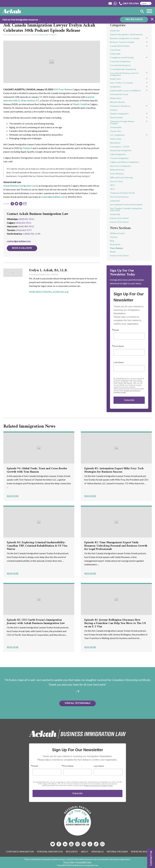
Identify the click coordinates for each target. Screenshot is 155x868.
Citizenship (115, 54)
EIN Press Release (63, 89)
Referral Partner (117, 170)
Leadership (115, 214)
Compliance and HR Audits (122, 57)
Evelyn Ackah (43, 35)
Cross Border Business (120, 65)
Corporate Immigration (120, 61)
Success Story (116, 181)
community (115, 201)
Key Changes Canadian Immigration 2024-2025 (126, 209)
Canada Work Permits (120, 46)
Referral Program (117, 852)
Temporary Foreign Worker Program (122, 122)
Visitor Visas (116, 139)
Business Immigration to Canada (125, 38)
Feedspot (27, 148)
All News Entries (117, 233)
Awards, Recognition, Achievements (126, 34)
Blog (112, 241)
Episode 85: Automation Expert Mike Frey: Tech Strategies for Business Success (114, 470)
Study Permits (116, 117)
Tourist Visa (116, 131)
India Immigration (118, 154)
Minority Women (118, 102)
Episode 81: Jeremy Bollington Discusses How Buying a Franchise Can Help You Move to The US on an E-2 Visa (115, 623)
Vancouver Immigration (121, 166)
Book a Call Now (22, 248)
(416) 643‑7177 (24, 230)
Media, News (116, 98)
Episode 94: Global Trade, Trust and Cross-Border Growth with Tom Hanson (37, 470)
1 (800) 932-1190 (31, 234)
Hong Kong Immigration (121, 150)
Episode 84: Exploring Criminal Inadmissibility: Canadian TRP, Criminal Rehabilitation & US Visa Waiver (37, 546)
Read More (13, 496)
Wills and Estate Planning (121, 177)
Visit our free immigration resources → (21, 20)
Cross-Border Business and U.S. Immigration (124, 74)
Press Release (116, 248)
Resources (72, 852)
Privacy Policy (69, 862)
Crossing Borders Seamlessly (123, 69)
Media (113, 252)
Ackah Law (115, 31)
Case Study (115, 50)
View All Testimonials (77, 703)
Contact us (151, 858)
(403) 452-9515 (26, 219)
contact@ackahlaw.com (53, 197)
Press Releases (117, 174)
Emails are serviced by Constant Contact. (98, 786)
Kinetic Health (80, 104)
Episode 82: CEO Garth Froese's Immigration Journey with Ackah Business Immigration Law (36, 622)
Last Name (119, 362)
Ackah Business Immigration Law (20, 186)
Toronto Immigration (119, 158)
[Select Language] (146, 3)
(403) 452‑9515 (23, 223)
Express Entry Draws (119, 218)
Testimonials (116, 127)
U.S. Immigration (117, 135)
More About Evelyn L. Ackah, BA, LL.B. (49, 292)
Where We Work (140, 852)
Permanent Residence (120, 106)
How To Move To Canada (121, 83)
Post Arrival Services (119, 197)
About (85, 852)
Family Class (115, 79)
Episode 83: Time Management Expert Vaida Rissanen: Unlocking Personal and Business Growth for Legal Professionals (116, 546)
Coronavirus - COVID (120, 147)
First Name (119, 346)
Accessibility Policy (84, 862)
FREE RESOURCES (134, 19)
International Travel (119, 94)
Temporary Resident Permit (123, 193)
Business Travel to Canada (122, 42)
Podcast (53, 35)
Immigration (115, 87)
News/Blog (98, 852)
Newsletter (115, 143)
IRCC (112, 185)
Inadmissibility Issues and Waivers (125, 90)
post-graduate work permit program (126, 204)
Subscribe (129, 400)
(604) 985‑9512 (26, 226)
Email (116, 330)
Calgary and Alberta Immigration (125, 162)
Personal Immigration (50, 852)
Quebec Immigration (119, 114)
